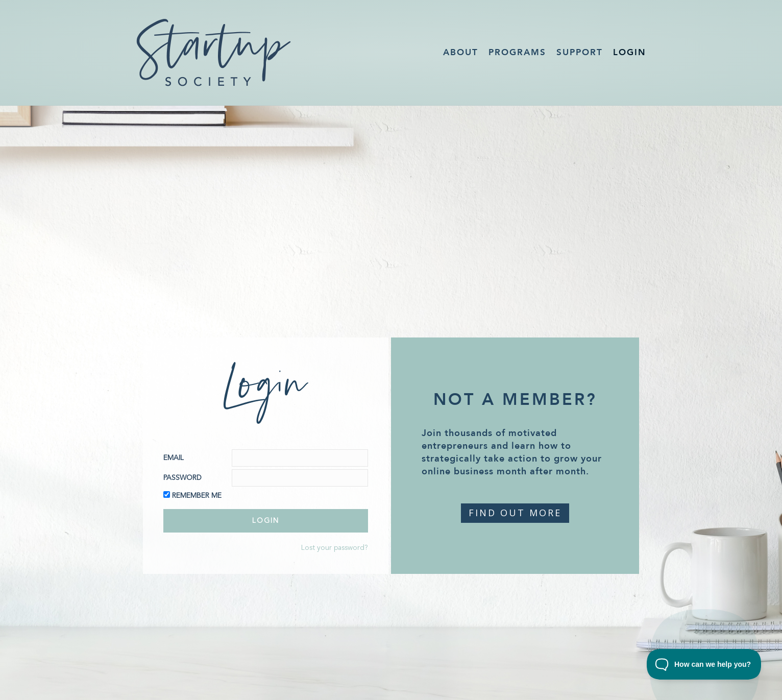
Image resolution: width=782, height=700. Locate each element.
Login (630, 52)
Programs (517, 52)
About (461, 52)
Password (182, 478)
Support (580, 52)
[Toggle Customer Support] (704, 664)
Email (174, 458)
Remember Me (197, 496)
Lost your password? (335, 548)
